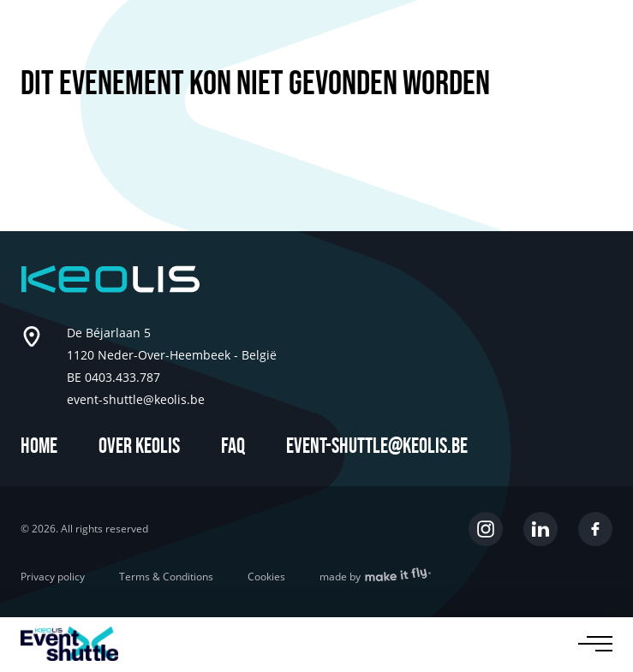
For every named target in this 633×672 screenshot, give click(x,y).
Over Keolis (139, 446)
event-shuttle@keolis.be (377, 446)
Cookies (266, 577)
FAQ (233, 446)
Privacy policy (53, 577)
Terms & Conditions (166, 577)
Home (39, 446)
